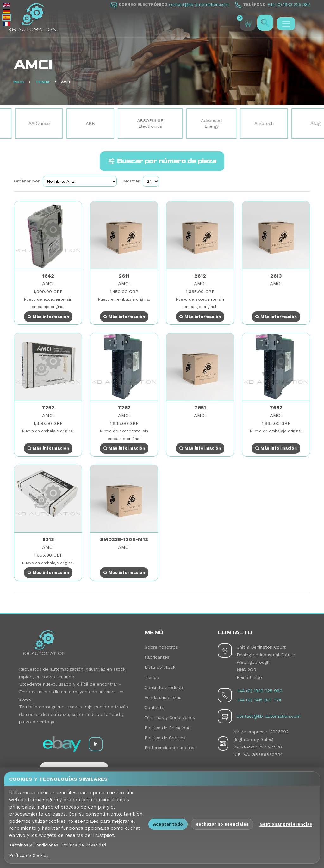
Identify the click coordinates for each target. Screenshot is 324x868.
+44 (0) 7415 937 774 (259, 700)
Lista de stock (160, 667)
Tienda (152, 677)
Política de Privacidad (168, 728)
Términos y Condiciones (170, 717)
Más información (48, 317)
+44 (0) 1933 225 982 (289, 5)
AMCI (48, 284)
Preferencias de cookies (170, 748)
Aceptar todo (168, 824)
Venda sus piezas (163, 697)
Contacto (155, 707)
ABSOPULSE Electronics (173, 123)
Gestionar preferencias (286, 824)
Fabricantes (157, 657)
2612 (200, 276)
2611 (124, 276)
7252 (48, 407)
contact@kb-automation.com (199, 5)
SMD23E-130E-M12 (124, 539)
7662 (276, 407)
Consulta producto (165, 687)
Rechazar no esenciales (222, 824)
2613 (276, 276)
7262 (124, 407)
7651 (200, 407)
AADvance (62, 123)
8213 (48, 539)
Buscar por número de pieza (162, 161)
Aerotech (287, 123)
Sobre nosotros (161, 647)
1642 (48, 276)
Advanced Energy (234, 123)
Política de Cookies (165, 738)
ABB (113, 123)
